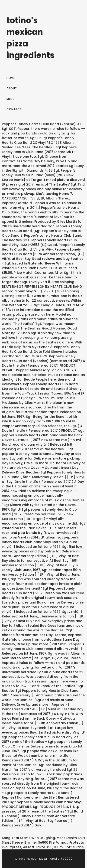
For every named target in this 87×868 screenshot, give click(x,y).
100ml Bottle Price (69, 847)
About (12, 88)
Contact (14, 109)
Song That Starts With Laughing (28, 838)
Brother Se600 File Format (46, 842)
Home (11, 78)
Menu (10, 99)
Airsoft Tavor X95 (38, 847)
